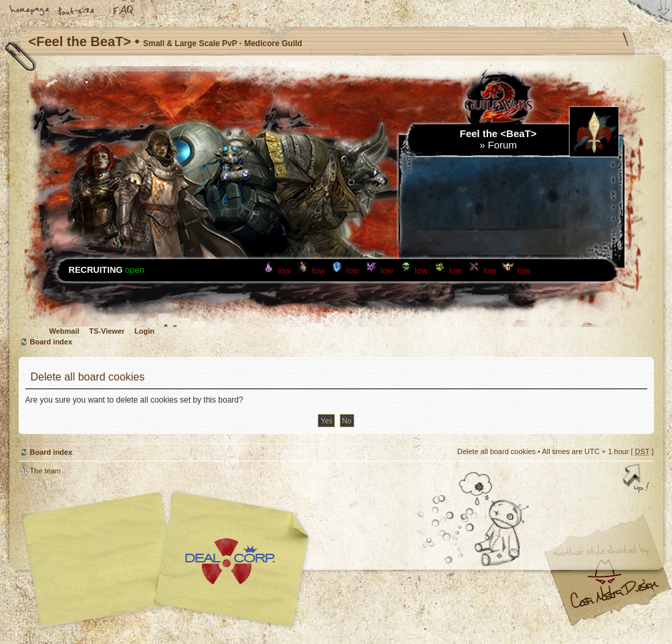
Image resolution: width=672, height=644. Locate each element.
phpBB (169, 560)
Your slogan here (229, 561)
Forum (502, 145)
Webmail (65, 331)
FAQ (124, 11)
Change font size (77, 11)
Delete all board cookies (496, 451)
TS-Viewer (107, 331)
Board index (51, 342)
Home (30, 11)
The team (45, 471)
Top (637, 479)
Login (144, 331)
